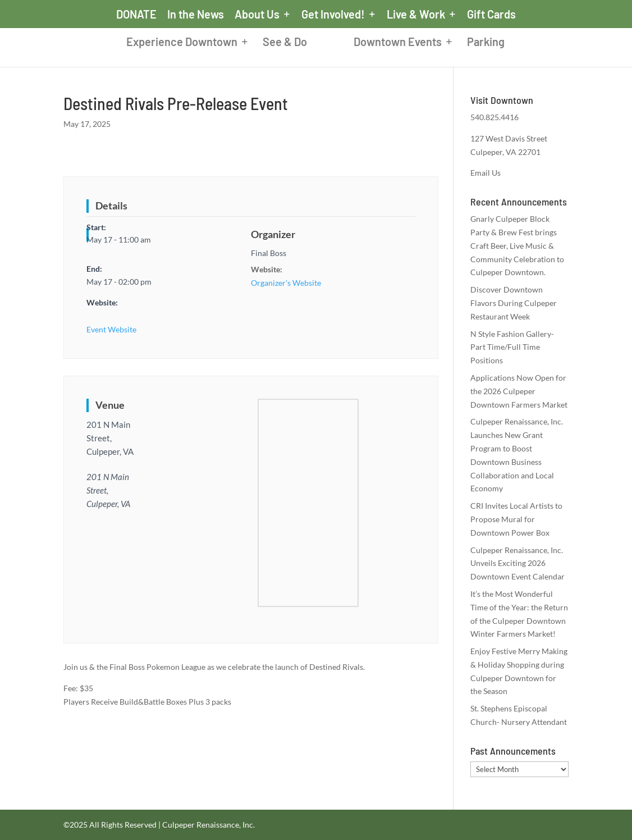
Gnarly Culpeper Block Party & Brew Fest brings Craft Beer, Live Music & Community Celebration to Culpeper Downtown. (517, 245)
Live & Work (416, 15)
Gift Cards (491, 15)
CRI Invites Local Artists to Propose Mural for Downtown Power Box (516, 519)
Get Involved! (333, 15)
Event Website (111, 329)
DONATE (136, 15)
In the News (196, 15)
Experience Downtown (173, 44)
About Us (257, 15)
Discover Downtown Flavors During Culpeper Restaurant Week (514, 303)
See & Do (276, 44)
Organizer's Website (286, 283)
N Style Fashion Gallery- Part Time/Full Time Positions (512, 347)
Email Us (486, 173)
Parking (495, 44)
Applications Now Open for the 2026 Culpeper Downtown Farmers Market (519, 391)
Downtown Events (407, 44)
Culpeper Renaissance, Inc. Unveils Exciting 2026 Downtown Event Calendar (517, 563)
